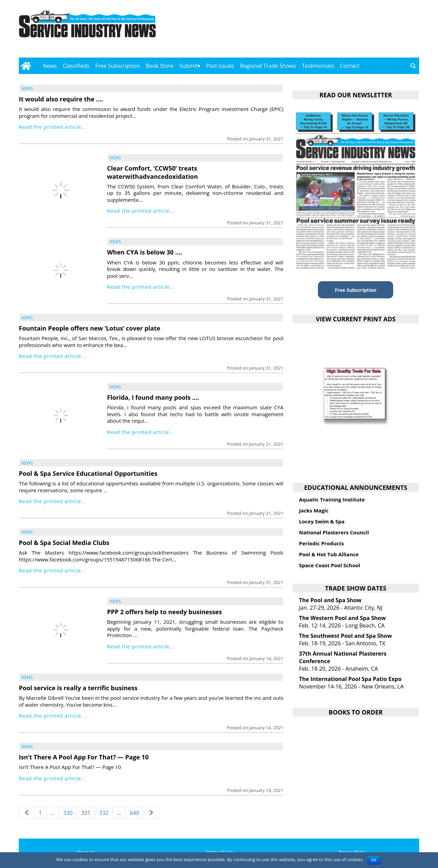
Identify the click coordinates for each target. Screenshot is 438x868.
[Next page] (151, 813)
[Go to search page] (413, 66)
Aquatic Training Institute (332, 499)
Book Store (160, 66)
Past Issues (220, 66)
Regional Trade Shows (268, 66)
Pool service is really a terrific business (78, 688)
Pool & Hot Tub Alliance (329, 554)
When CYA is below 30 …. (145, 252)
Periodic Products (321, 543)
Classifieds (76, 66)
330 (68, 813)
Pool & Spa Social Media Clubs (64, 543)
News (50, 66)
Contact (350, 66)
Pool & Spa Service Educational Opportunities (88, 473)
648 (134, 813)
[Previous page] (27, 813)
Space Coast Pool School (330, 565)
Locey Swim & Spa (322, 521)
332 (104, 813)
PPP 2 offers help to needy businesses (165, 612)
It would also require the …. (61, 99)
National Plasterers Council (334, 532)
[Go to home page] (26, 66)
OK (374, 860)
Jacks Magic (314, 510)
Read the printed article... (52, 127)
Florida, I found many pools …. (153, 397)
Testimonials (318, 66)
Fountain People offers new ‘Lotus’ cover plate (89, 328)
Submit (188, 66)
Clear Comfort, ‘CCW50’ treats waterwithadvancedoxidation (153, 172)
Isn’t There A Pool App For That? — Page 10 (84, 757)
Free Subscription (117, 66)
